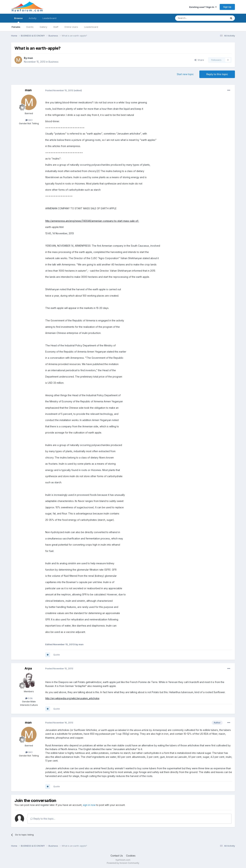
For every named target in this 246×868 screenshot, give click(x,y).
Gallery (43, 27)
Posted (59, 90)
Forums (16, 27)
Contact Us (117, 856)
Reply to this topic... (43, 819)
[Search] (193, 18)
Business (53, 62)
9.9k (29, 698)
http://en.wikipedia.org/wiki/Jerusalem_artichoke (72, 698)
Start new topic (185, 74)
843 (29, 120)
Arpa (28, 668)
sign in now (89, 805)
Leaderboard (91, 27)
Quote (57, 655)
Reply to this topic (217, 74)
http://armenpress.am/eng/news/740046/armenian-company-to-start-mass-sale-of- (92, 221)
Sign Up (227, 7)
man (30, 58)
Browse (18, 20)
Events (30, 27)
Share (199, 60)
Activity (33, 18)
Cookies (131, 856)
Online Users (71, 27)
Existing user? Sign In (203, 7)
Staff (56, 27)
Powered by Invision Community (123, 863)
